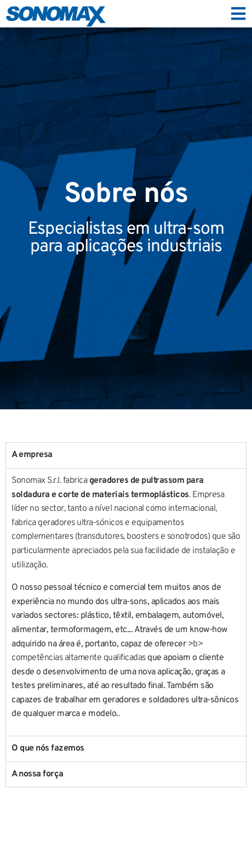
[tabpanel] (126, 602)
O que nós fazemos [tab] (48, 748)
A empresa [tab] (32, 455)
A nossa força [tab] (38, 774)
